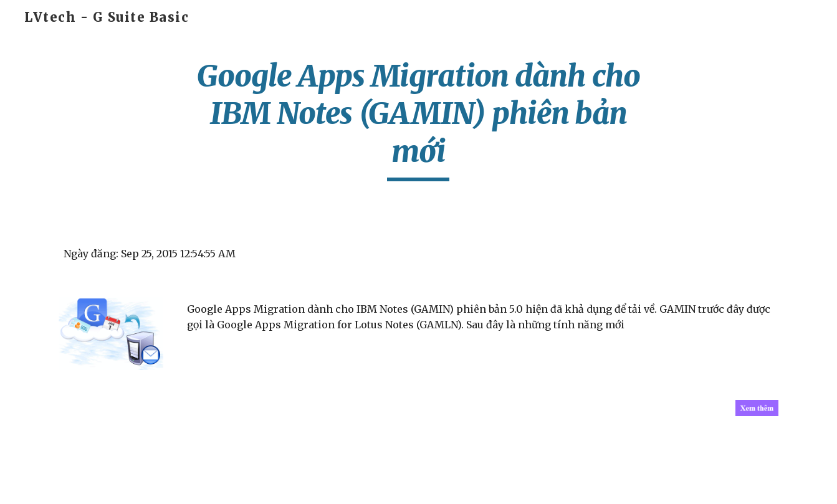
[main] (419, 119)
